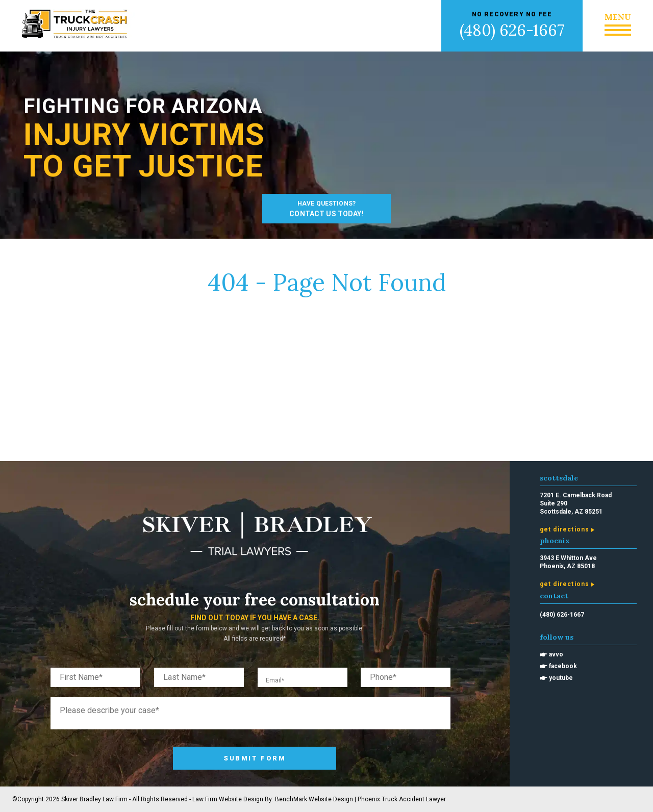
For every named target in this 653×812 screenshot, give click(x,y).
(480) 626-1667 (512, 30)
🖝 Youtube (556, 678)
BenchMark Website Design (314, 799)
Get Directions (565, 529)
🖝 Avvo (551, 654)
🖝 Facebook (558, 666)
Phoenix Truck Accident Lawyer (402, 799)
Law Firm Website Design (228, 799)
